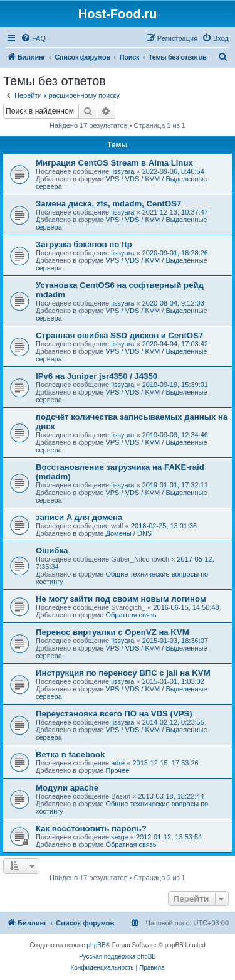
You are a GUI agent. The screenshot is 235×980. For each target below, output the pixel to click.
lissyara (123, 171)
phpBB (97, 945)
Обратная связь (131, 615)
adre (118, 763)
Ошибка (52, 551)
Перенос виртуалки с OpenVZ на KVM (112, 632)
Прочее (117, 770)
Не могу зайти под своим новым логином (121, 599)
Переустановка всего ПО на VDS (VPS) (114, 714)
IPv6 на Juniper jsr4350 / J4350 (97, 376)
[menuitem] (33, 38)
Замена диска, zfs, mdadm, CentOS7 (108, 204)
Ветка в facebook (70, 754)
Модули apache (67, 788)
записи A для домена (79, 517)
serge (120, 837)
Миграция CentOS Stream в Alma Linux (114, 163)
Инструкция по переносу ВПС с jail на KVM (123, 673)
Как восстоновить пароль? (91, 828)
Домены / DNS (128, 533)
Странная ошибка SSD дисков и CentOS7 (119, 335)
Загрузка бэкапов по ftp (84, 244)
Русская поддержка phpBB (118, 956)
